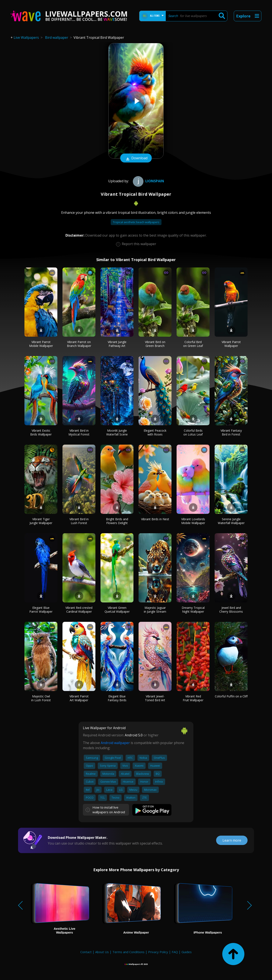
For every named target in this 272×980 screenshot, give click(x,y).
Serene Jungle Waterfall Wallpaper (231, 521)
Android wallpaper (115, 743)
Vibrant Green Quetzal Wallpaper (117, 610)
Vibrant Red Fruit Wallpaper (193, 698)
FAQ (175, 952)
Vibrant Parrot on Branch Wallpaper (79, 344)
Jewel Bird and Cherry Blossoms (231, 610)
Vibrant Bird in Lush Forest (79, 521)
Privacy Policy (158, 952)
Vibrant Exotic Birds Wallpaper (41, 432)
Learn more (232, 840)
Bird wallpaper (57, 37)
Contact (86, 952)
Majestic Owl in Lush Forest (41, 698)
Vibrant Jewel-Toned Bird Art (155, 698)
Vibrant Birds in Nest (155, 519)
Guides (187, 952)
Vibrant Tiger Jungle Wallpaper (41, 521)
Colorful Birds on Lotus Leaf (193, 432)
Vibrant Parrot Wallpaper (231, 344)
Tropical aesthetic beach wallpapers (136, 222)
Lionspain (148, 181)
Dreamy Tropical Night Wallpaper (193, 610)
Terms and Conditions (128, 952)
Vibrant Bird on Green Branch (155, 344)
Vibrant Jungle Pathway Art (117, 344)
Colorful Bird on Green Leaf (193, 344)
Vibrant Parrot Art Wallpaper (79, 698)
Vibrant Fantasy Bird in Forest (231, 432)
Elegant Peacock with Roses (155, 432)
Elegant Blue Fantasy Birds (117, 698)
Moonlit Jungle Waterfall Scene (117, 432)
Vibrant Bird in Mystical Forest (79, 432)
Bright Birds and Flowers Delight (117, 521)
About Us (102, 952)
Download (136, 158)
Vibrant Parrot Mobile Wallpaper (41, 344)
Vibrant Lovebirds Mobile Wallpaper (193, 521)
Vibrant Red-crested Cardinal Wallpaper (79, 610)
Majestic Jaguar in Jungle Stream (155, 610)
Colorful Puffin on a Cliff (231, 696)
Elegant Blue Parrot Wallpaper (41, 610)
